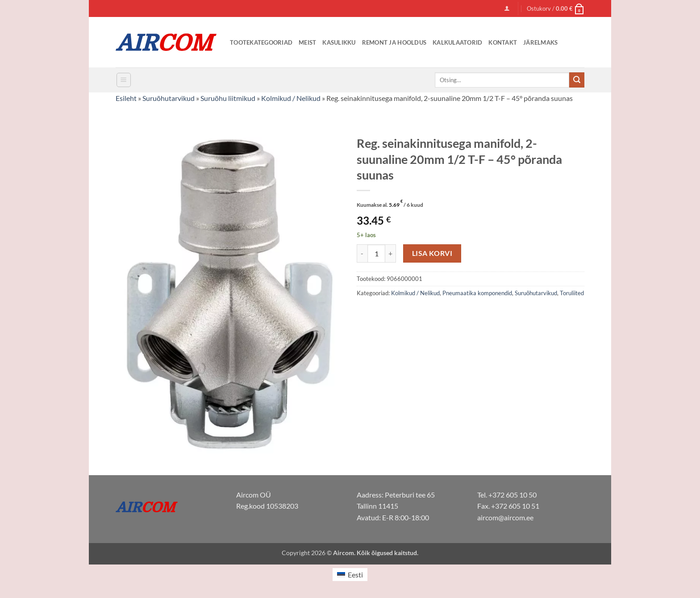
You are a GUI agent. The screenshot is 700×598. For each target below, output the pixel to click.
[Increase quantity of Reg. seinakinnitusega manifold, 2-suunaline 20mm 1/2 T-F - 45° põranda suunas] (391, 253)
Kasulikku (339, 42)
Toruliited (572, 293)
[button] (507, 8)
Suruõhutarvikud (169, 98)
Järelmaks (540, 42)
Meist (307, 42)
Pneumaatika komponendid (477, 293)
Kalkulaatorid (457, 42)
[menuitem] (350, 575)
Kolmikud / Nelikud (291, 98)
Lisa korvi (432, 253)
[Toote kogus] (376, 253)
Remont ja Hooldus (394, 42)
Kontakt (503, 42)
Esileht (126, 98)
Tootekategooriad (261, 42)
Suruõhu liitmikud (228, 98)
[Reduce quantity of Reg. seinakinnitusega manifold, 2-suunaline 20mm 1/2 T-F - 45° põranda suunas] (362, 253)
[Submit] (577, 80)
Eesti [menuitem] (355, 575)
